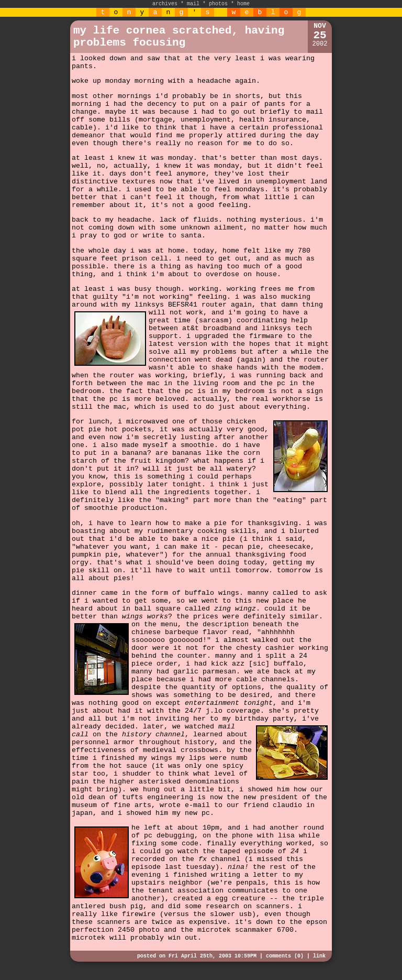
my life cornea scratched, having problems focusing (179, 37)
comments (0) (285, 956)
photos (218, 4)
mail (193, 4)
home (243, 4)
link (319, 956)
